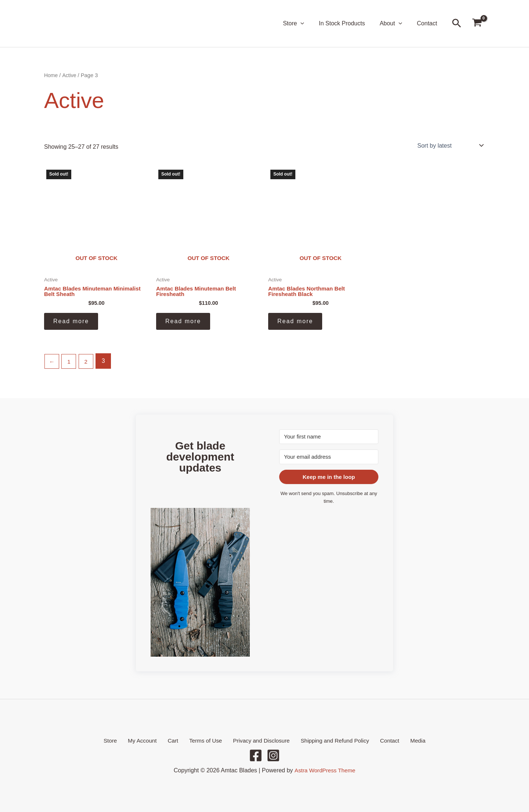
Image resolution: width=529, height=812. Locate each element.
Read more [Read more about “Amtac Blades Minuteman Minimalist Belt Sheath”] (71, 322)
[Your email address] (329, 456)
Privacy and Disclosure (258, 740)
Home (51, 75)
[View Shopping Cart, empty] (477, 24)
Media (406, 740)
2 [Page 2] (88, 362)
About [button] (395, 24)
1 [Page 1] (70, 362)
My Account (150, 740)
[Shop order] (450, 145)
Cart (176, 740)
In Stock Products (349, 23)
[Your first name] (329, 436)
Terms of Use (205, 740)
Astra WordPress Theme (325, 770)
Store (122, 740)
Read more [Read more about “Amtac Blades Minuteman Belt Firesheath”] (183, 322)
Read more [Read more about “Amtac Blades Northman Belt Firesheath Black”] (295, 322)
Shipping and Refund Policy (330, 740)
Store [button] (304, 24)
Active (70, 75)
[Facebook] (256, 755)
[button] (311, 24)
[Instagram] (273, 755)
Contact (429, 23)
